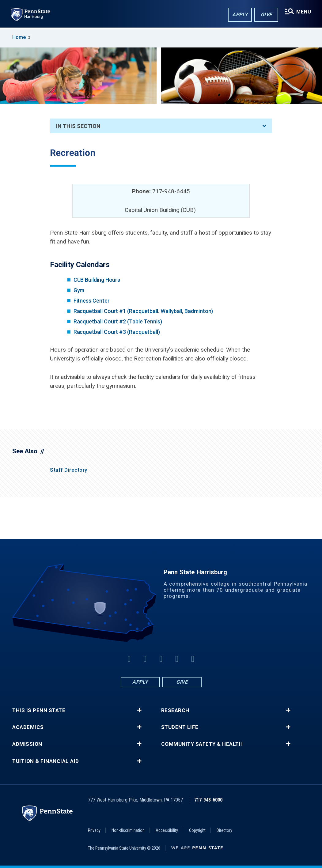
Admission (27, 744)
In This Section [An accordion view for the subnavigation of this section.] (161, 126)
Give (266, 15)
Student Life (180, 727)
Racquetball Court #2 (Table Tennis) (118, 321)
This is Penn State (39, 710)
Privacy (94, 830)
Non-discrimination (128, 830)
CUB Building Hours (97, 280)
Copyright (197, 830)
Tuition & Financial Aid (46, 761)
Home (19, 37)
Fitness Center (92, 301)
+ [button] (139, 710)
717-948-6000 (208, 800)
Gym (79, 290)
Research (175, 710)
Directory (224, 830)
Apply (239, 15)
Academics (28, 727)
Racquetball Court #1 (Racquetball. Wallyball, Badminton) (143, 311)
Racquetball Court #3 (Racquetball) (117, 332)
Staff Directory (69, 470)
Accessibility (167, 830)
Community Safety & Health (202, 744)
